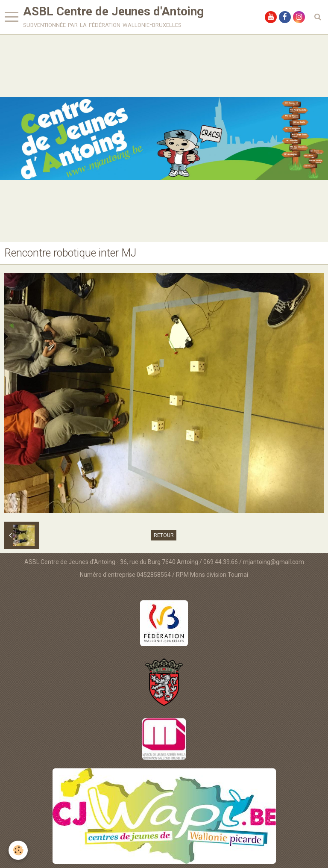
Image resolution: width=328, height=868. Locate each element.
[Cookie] (18, 850)
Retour (164, 535)
